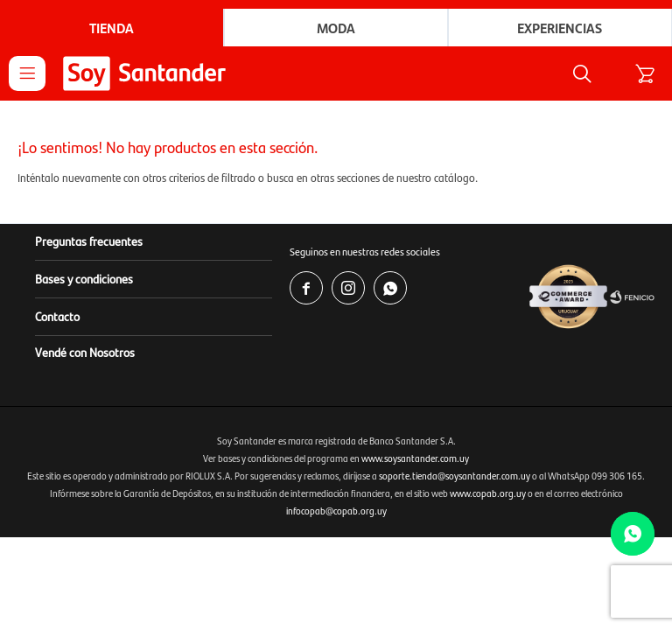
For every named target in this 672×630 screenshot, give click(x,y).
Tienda (112, 28)
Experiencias (560, 28)
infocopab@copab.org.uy (336, 511)
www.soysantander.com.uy (415, 458)
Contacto (57, 316)
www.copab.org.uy (488, 493)
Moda (336, 28)
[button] (582, 73)
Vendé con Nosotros (85, 352)
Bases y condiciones (84, 278)
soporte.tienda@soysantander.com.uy (455, 476)
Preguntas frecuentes (89, 241)
